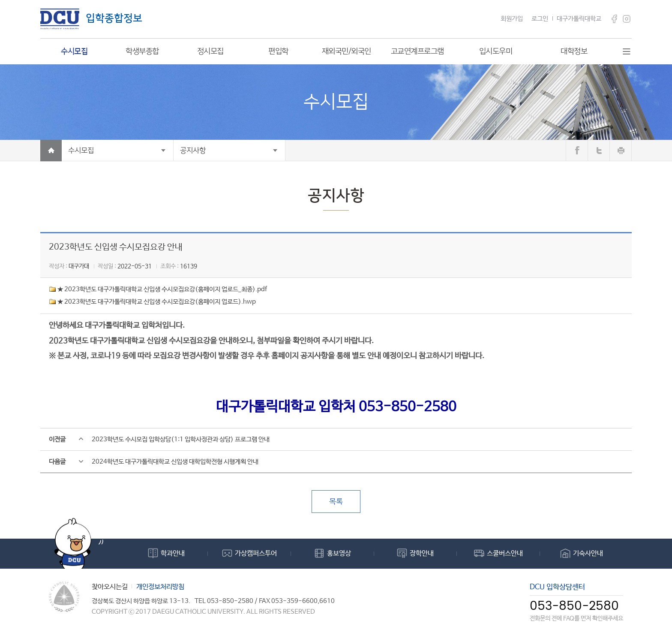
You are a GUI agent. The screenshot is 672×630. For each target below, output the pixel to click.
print (621, 151)
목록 (336, 502)
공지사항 (193, 151)
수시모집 (81, 151)
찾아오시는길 (110, 587)
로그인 (540, 19)
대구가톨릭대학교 (579, 19)
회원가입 (512, 19)
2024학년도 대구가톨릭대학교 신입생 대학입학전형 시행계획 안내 (175, 462)
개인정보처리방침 (160, 587)
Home (51, 151)
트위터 (599, 151)
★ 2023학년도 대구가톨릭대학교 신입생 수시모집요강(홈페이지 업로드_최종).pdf (162, 289)
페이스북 (577, 151)
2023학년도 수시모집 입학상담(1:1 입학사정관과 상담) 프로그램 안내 (181, 439)
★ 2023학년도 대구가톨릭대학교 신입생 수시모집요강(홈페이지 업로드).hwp (157, 302)
